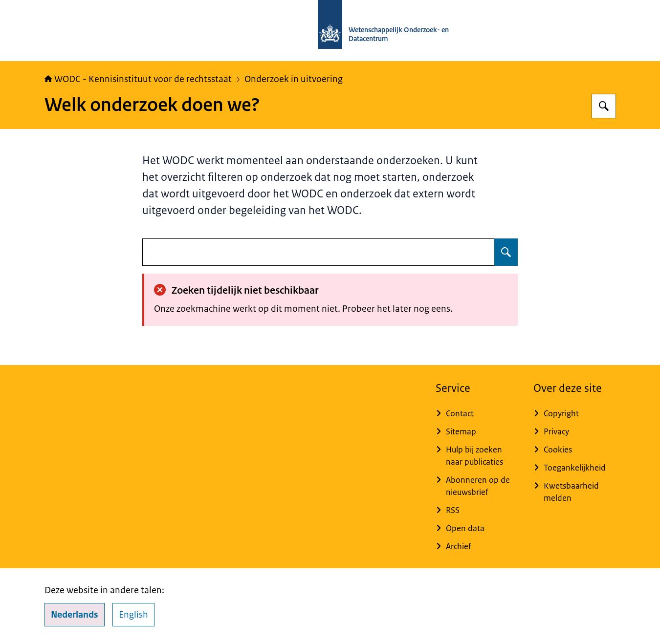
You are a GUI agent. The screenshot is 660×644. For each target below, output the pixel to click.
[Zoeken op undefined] (506, 252)
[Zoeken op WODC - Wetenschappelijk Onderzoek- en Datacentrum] (604, 106)
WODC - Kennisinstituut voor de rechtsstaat (138, 79)
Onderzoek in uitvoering (294, 79)
